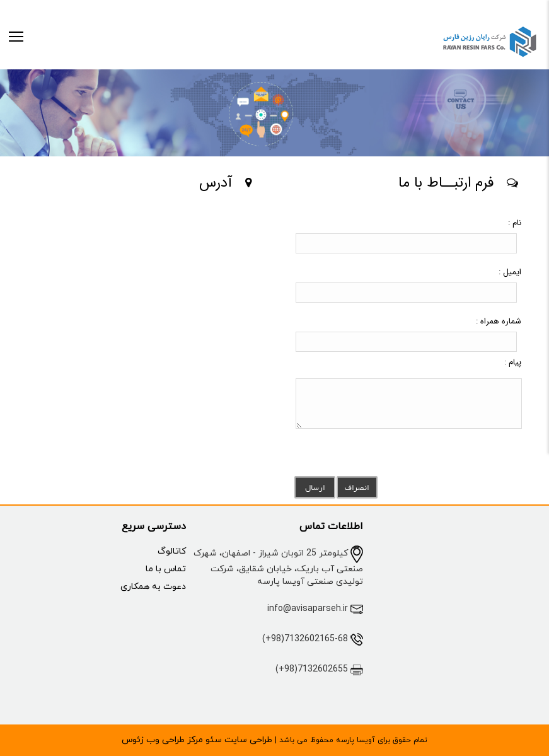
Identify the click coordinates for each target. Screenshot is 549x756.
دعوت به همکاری (153, 587)
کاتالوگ (172, 551)
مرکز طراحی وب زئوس (162, 740)
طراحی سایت (247, 740)
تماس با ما (166, 569)
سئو (212, 740)
